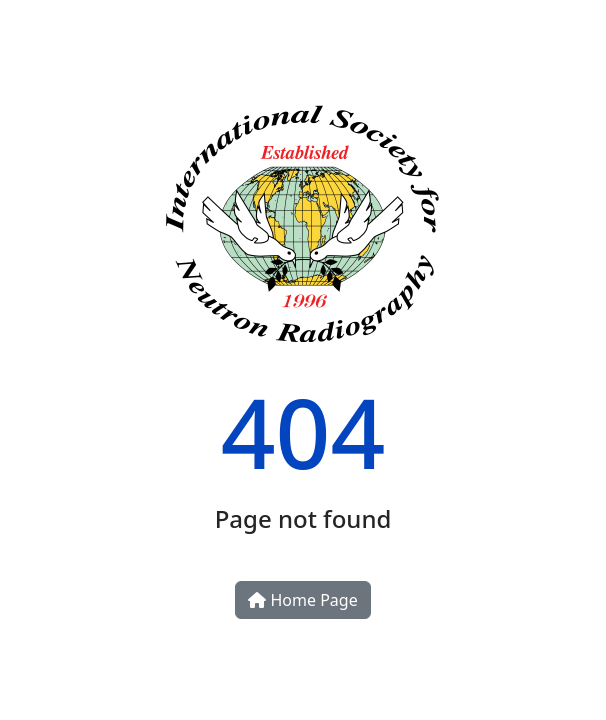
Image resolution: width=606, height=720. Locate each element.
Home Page (302, 600)
